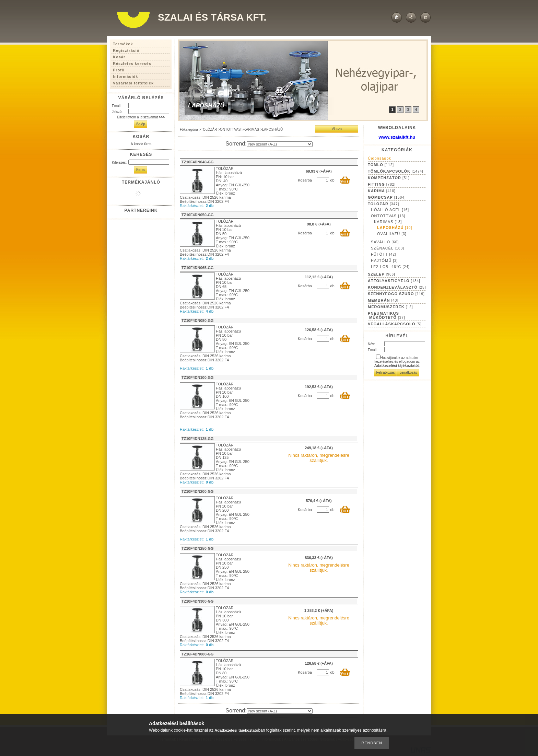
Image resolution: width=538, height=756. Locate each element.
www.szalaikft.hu (397, 137)
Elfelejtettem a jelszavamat (141, 117)
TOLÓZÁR (209, 130)
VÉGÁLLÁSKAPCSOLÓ (395, 324)
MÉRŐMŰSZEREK (390, 307)
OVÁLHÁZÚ (392, 234)
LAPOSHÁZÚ (395, 228)
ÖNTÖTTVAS (230, 130)
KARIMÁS (251, 130)
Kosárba (305, 180)
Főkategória (189, 130)
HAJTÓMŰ (384, 260)
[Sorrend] (280, 144)
